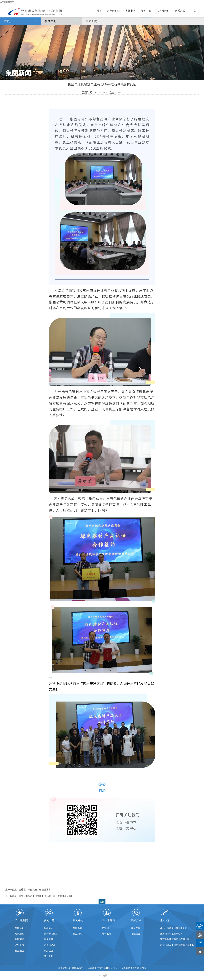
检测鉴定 (49, 928)
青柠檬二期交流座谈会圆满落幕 (35, 890)
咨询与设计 (50, 945)
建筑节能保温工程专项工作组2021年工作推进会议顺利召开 (48, 896)
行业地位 (20, 951)
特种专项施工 (51, 934)
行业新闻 (78, 934)
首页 (99, 11)
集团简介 (20, 928)
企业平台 (20, 945)
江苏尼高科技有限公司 (171, 935)
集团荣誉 (20, 939)
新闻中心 (146, 11)
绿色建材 (49, 939)
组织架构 (20, 934)
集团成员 (165, 920)
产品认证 (49, 951)
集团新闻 (91, 21)
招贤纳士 (107, 928)
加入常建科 (163, 11)
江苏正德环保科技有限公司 (174, 930)
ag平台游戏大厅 (7, 2)
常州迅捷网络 (139, 968)
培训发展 (107, 934)
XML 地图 (102, 976)
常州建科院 (114, 11)
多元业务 (130, 11)
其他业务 (49, 956)
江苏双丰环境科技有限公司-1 (102, 968)
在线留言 (136, 934)
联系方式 (180, 11)
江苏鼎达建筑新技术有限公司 (175, 941)
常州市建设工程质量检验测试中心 (177, 946)
